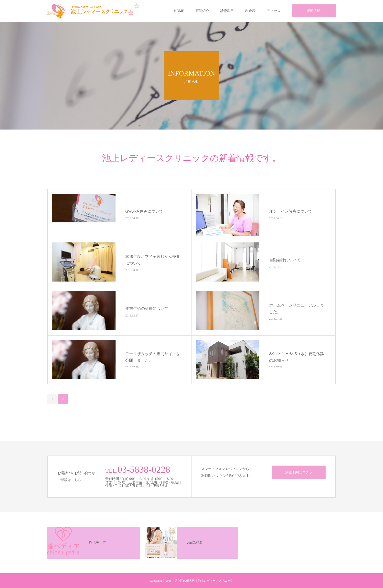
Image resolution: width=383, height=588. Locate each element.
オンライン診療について (291, 211)
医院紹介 (202, 11)
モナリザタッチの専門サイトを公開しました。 (153, 357)
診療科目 (227, 11)
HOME (179, 11)
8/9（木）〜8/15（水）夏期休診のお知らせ (297, 357)
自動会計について (285, 260)
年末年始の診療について (147, 308)
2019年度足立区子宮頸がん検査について (153, 260)
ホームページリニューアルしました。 (297, 308)
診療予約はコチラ (299, 472)
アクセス (274, 11)
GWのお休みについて (144, 211)
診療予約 (314, 10)
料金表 (250, 11)
